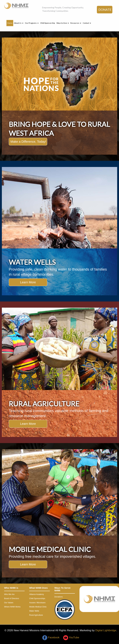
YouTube (71, 637)
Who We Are (9, 594)
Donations (59, 597)
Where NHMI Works (12, 607)
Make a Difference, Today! (28, 142)
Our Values (9, 603)
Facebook (51, 637)
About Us (19, 23)
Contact (87, 23)
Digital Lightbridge (106, 630)
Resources (76, 23)
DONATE (105, 10)
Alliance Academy (37, 594)
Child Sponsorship (48, 23)
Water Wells (34, 611)
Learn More (28, 282)
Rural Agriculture (36, 615)
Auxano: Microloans (37, 603)
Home (10, 23)
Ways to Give (63, 23)
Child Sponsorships (37, 598)
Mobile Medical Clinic (38, 607)
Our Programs (32, 23)
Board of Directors (12, 598)
